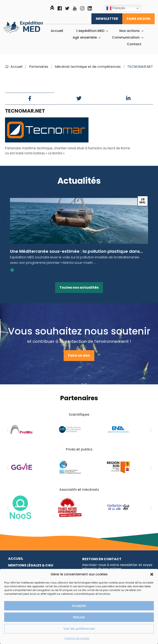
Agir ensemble (85, 38)
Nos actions (130, 31)
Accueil (57, 31)
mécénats (90, 490)
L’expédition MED (90, 31)
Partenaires (39, 67)
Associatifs (68, 490)
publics (87, 449)
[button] (152, 574)
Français (116, 8)
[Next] (153, 217)
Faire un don (138, 19)
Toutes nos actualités (79, 287)
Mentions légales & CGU (31, 565)
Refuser (79, 617)
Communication (126, 38)
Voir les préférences (79, 629)
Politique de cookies (77, 638)
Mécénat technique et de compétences (88, 67)
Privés (71, 449)
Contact (134, 44)
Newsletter (107, 19)
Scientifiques (79, 414)
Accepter (79, 606)
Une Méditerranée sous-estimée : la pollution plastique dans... (76, 251)
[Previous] (5, 217)
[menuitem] (57, 31)
